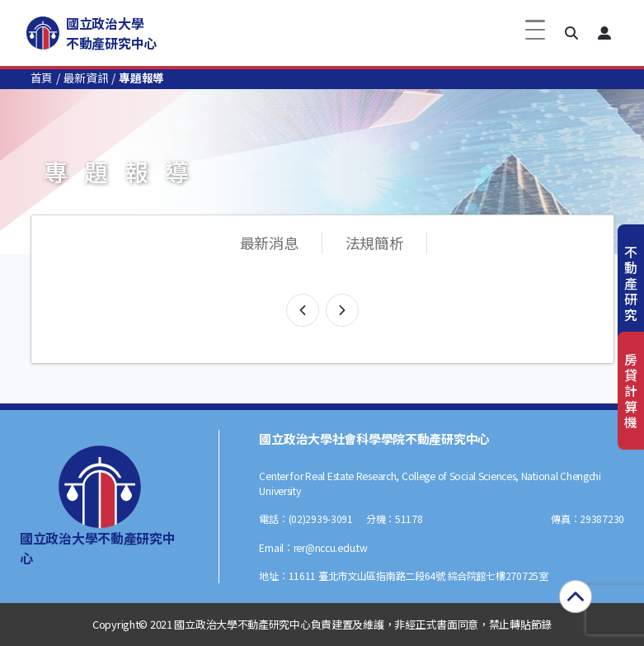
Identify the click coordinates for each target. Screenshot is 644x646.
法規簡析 (375, 243)
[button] (571, 33)
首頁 (42, 78)
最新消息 (269, 243)
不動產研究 (631, 283)
